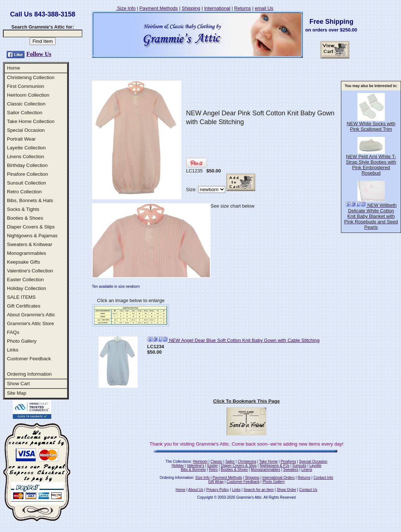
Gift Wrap (216, 482)
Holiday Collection (27, 288)
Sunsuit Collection (27, 183)
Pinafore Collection (27, 174)
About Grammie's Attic (31, 315)
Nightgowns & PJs (274, 466)
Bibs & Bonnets (193, 470)
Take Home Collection (31, 121)
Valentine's (196, 466)
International (217, 8)
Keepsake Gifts (23, 262)
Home (14, 68)
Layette (315, 466)
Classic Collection (26, 104)
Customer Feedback (29, 359)
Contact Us (308, 490)
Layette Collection (26, 148)
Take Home (268, 462)
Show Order (286, 490)
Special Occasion (26, 130)
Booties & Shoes (25, 218)
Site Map (17, 393)
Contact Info (323, 478)
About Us (196, 490)
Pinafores (288, 462)
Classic (216, 462)
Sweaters (291, 470)
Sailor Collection (25, 113)
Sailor (230, 462)
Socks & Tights (23, 209)
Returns (243, 8)
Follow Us (39, 54)
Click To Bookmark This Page (246, 401)
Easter (213, 466)
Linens (307, 470)
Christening (247, 462)
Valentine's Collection (30, 271)
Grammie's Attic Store (30, 323)
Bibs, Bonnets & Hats (30, 200)
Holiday (177, 466)
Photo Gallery (22, 341)
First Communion (25, 86)
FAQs (13, 332)
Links (13, 350)
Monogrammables (27, 253)
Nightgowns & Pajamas (32, 236)
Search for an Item (259, 490)
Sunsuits (299, 466)
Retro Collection (24, 192)
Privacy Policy (218, 490)
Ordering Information (29, 374)
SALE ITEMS (21, 297)
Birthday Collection (27, 165)
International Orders (278, 478)
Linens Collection (26, 157)
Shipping (191, 8)
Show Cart (18, 384)
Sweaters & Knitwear (30, 244)
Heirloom (200, 462)
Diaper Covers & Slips (31, 227)
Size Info (126, 8)
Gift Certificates (24, 306)
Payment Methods (159, 8)
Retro (213, 470)
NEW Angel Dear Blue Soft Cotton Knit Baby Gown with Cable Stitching (233, 340)
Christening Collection (31, 77)
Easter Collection (25, 280)
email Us (264, 8)
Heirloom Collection (28, 95)
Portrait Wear (21, 139)
